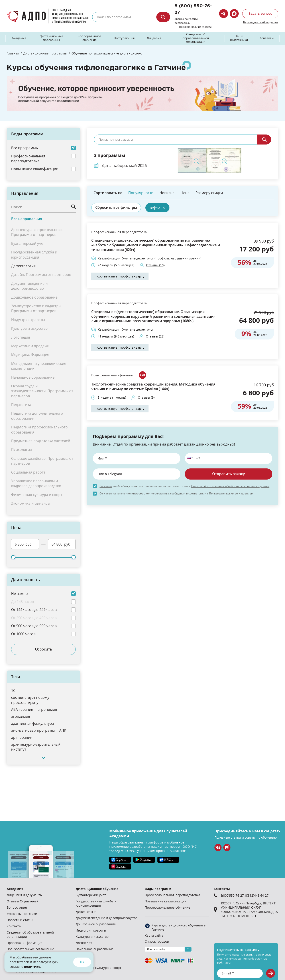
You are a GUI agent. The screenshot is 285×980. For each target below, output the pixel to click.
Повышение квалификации (112, 375)
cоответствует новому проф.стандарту (30, 700)
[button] (189, 458)
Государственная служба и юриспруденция (96, 903)
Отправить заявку (229, 474)
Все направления (27, 219)
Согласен (106, 486)
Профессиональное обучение (167, 907)
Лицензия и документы (25, 895)
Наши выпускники (239, 38)
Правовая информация (24, 943)
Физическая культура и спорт (99, 968)
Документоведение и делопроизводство (107, 918)
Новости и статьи (20, 920)
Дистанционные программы (51, 38)
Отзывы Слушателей (23, 901)
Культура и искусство (92, 937)
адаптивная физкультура (33, 723)
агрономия (47, 709)
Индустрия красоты (91, 930)
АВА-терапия (22, 709)
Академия (19, 38)
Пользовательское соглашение (30, 949)
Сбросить (44, 649)
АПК (63, 730)
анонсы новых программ (33, 730)
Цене (185, 193)
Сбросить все (116, 207)
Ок (82, 962)
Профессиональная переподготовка (119, 232)
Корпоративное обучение (90, 38)
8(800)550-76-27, (233, 895)
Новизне (167, 193)
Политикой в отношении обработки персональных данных (230, 486)
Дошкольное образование (96, 924)
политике (32, 967)
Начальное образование (95, 949)
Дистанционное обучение (97, 889)
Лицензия (154, 38)
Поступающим (124, 38)
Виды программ (158, 889)
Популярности (141, 193)
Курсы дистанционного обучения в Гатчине (178, 927)
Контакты (267, 38)
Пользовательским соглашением (231, 493)
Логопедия (84, 943)
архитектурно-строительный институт (36, 747)
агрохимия (21, 716)
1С (13, 690)
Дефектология (23, 266)
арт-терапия (22, 737)
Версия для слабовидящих (261, 22)
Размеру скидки (209, 193)
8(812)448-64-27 (257, 895)
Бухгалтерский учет (91, 895)
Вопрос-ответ (17, 907)
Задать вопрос (260, 13)
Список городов (157, 941)
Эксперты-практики (22, 914)
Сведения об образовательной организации (196, 38)
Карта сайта (154, 935)
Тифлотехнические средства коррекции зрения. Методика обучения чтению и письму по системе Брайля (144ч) (153, 387)
